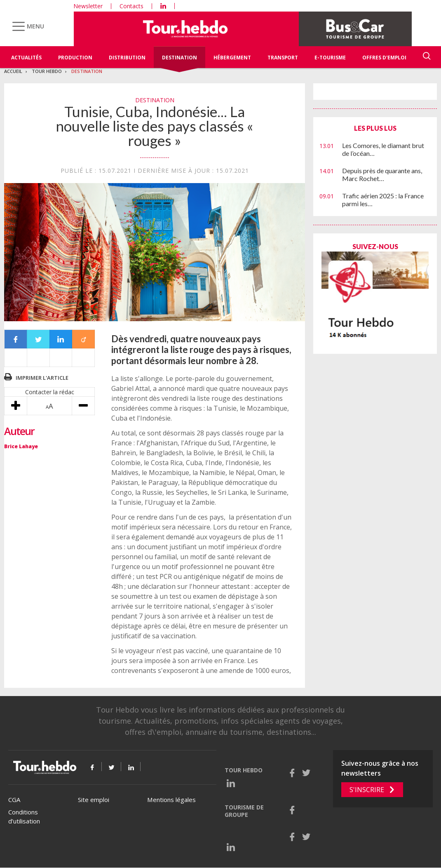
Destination (179, 58)
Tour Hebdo (47, 71)
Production (75, 58)
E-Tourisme (330, 58)
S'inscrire (367, 790)
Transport (283, 58)
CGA (14, 800)
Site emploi (94, 800)
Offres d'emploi (384, 58)
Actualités (26, 58)
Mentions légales (171, 800)
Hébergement (232, 58)
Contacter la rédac (50, 392)
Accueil (13, 71)
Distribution (127, 58)
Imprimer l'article (42, 378)
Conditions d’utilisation (24, 817)
